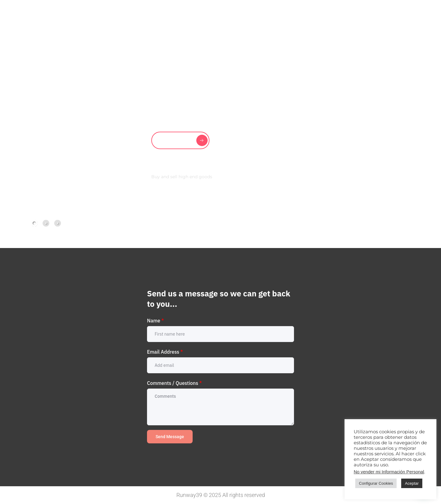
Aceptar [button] (412, 483)
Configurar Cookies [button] (376, 483)
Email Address (165, 352)
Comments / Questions (174, 383)
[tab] (34, 223)
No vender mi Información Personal (389, 472)
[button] (385, 222)
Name (155, 321)
